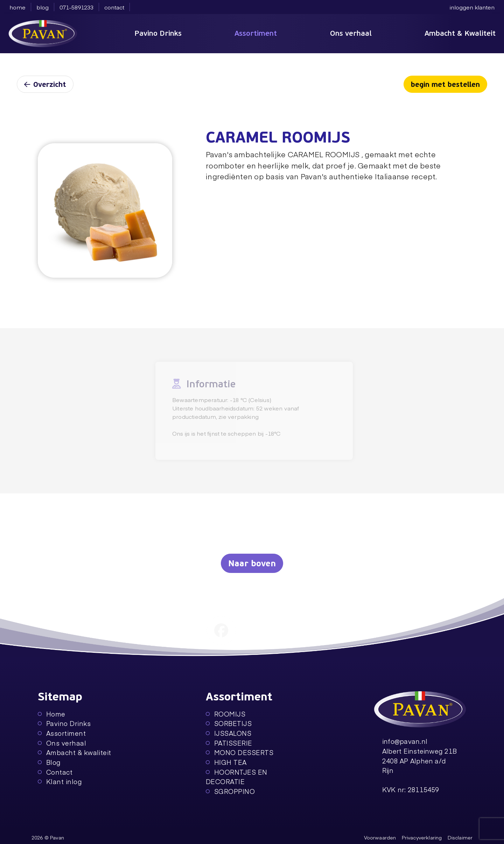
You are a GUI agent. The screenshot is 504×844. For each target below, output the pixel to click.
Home (52, 714)
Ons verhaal (351, 33)
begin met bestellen (445, 85)
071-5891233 (76, 7)
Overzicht (45, 85)
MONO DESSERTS (240, 752)
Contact (55, 772)
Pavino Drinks (158, 33)
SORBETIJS (229, 723)
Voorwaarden (380, 837)
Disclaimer (460, 837)
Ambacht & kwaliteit (75, 752)
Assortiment (256, 33)
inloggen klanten (472, 7)
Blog (49, 762)
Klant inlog (60, 781)
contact (114, 7)
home (17, 7)
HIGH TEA (226, 762)
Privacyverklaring (422, 837)
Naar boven (252, 564)
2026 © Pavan (48, 837)
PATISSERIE (229, 743)
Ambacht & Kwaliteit (460, 33)
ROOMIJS (226, 714)
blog (43, 7)
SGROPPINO (230, 791)
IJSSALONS (229, 733)
